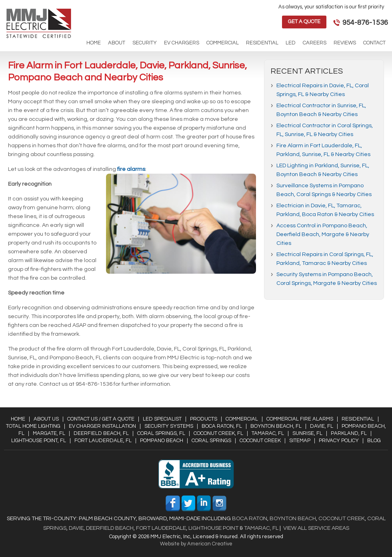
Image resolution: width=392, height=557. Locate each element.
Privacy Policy (339, 441)
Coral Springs (211, 441)
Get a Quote (304, 22)
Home (18, 419)
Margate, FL (49, 433)
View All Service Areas (316, 528)
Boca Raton (250, 519)
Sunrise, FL (307, 433)
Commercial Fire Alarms (300, 419)
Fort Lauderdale (161, 528)
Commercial (242, 419)
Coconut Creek (260, 441)
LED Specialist (162, 419)
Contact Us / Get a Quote (101, 419)
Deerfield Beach (109, 528)
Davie (76, 528)
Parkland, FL (349, 433)
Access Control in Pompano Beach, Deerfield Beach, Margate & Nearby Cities (323, 234)
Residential (358, 419)
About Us (46, 419)
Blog (374, 441)
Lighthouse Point (213, 528)
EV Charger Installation (102, 426)
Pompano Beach (162, 441)
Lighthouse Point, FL (39, 441)
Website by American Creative (196, 544)
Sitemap (300, 441)
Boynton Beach (293, 519)
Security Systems (169, 426)
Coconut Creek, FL (218, 433)
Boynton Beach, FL (276, 426)
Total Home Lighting (33, 426)
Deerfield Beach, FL (101, 433)
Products (204, 419)
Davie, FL (322, 426)
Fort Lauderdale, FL (103, 441)
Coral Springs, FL (161, 433)
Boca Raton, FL (222, 426)
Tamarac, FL (268, 433)
